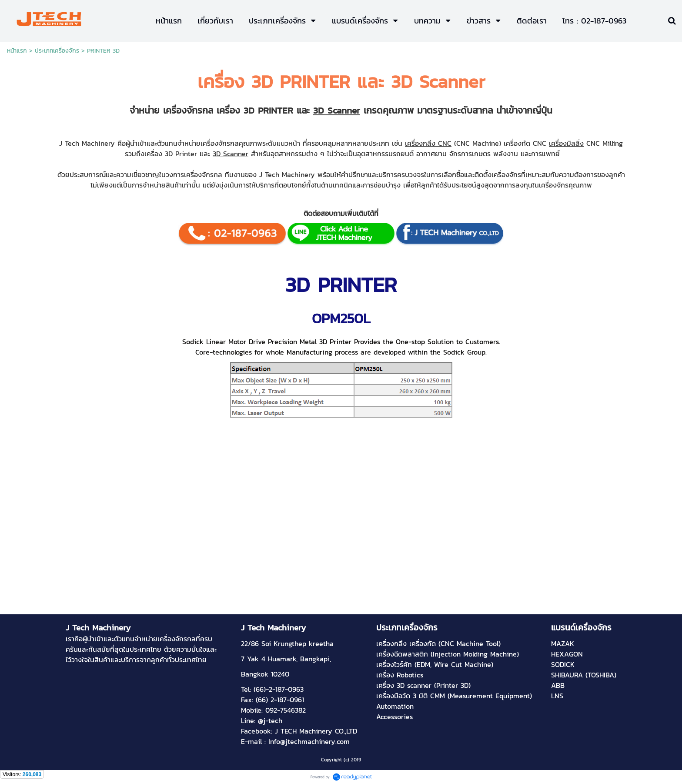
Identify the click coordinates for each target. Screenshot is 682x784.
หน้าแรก (17, 51)
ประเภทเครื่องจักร (57, 51)
